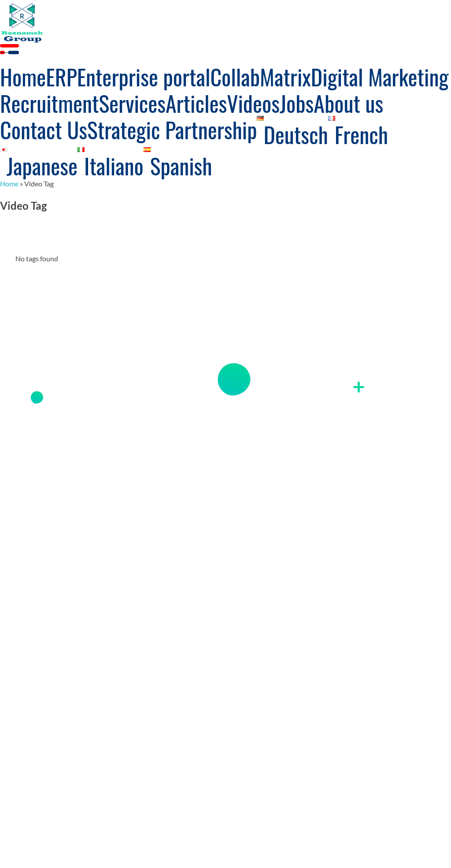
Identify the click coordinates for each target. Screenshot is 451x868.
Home (9, 184)
